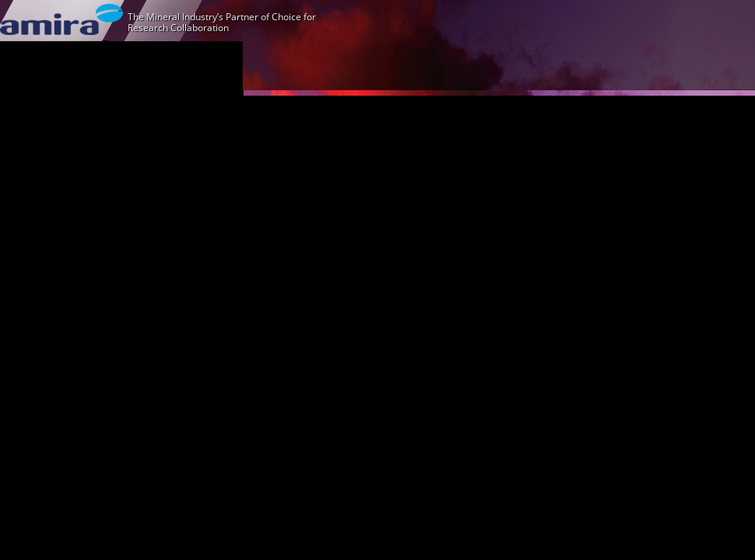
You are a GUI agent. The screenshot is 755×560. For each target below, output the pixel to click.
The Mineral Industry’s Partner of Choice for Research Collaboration (222, 22)
